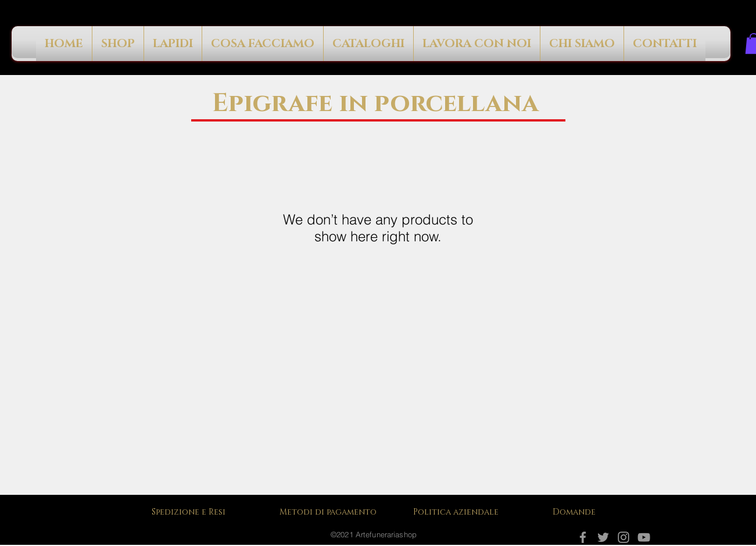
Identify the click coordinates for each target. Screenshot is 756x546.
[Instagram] (624, 537)
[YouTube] (644, 537)
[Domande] (576, 512)
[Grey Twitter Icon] (603, 537)
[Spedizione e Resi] (191, 512)
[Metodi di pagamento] (332, 512)
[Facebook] (583, 537)
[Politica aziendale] (460, 512)
